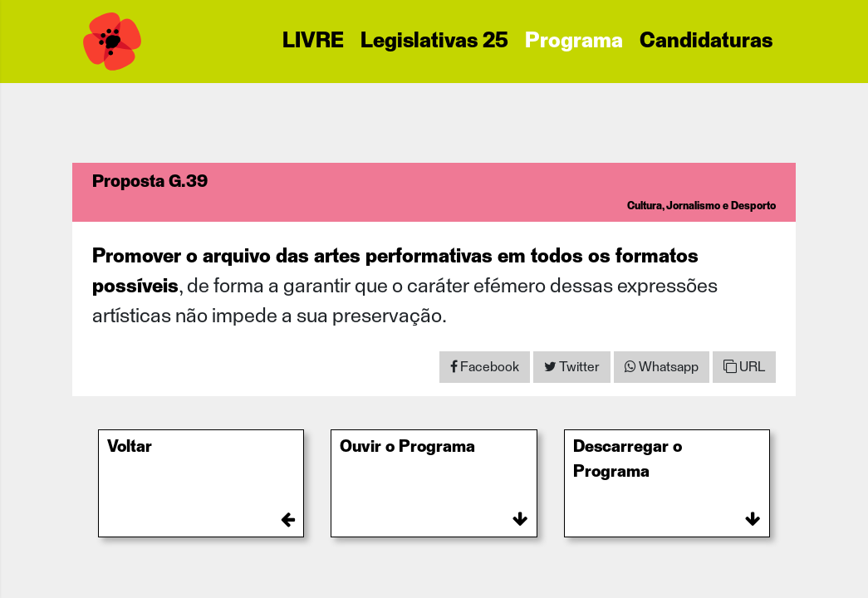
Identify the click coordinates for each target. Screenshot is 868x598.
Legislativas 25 (434, 42)
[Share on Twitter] (572, 367)
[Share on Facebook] (485, 367)
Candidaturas (706, 42)
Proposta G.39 (150, 182)
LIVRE (313, 42)
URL (744, 367)
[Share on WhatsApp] (662, 367)
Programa (574, 42)
